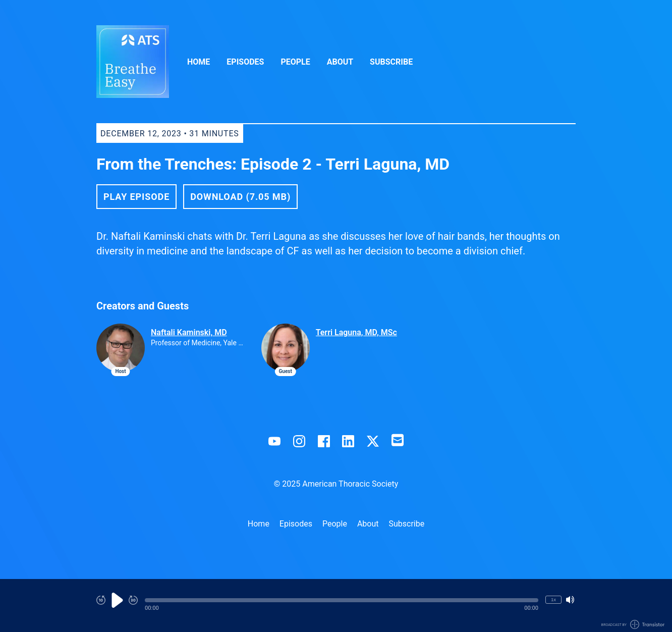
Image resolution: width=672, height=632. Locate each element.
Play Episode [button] (136, 197)
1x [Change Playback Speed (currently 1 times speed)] (553, 599)
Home (199, 62)
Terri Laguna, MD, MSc (356, 332)
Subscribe (391, 62)
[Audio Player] (336, 605)
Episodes (245, 62)
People (295, 62)
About (340, 62)
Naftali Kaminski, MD (189, 332)
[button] (342, 600)
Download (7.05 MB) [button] (240, 197)
